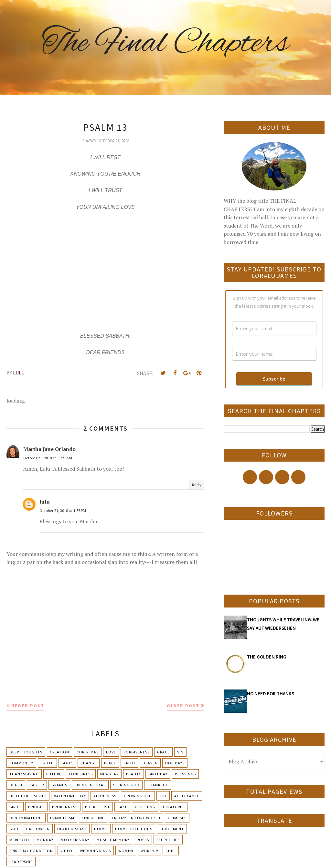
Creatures (174, 807)
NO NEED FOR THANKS (271, 694)
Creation (59, 752)
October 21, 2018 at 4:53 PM (63, 511)
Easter (37, 785)
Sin (180, 752)
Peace (110, 763)
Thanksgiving (24, 774)
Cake (122, 807)
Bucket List (97, 807)
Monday (45, 840)
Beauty (133, 774)
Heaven (150, 763)
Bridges (36, 807)
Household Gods (134, 829)
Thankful (158, 785)
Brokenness (65, 807)
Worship (149, 851)
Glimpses (177, 818)
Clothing (145, 807)
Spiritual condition (31, 851)
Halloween (38, 829)
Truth (47, 763)
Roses (143, 840)
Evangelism (62, 818)
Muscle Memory (113, 840)
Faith (129, 763)
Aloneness (105, 796)
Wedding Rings (95, 851)
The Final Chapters (165, 44)
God (14, 829)
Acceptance (187, 796)
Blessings (185, 774)
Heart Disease (72, 829)
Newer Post (28, 706)
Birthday (158, 774)
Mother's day (75, 840)
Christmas (88, 752)
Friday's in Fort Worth (136, 818)
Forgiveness (137, 752)
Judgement (172, 829)
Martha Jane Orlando (49, 449)
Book (67, 763)
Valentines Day (70, 796)
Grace (163, 752)
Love (111, 752)
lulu (45, 502)
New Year (109, 774)
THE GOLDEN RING (267, 657)
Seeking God (126, 785)
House (101, 829)
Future (54, 774)
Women (126, 851)
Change (89, 763)
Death (16, 785)
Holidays (175, 763)
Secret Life (168, 840)
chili (171, 851)
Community (21, 763)
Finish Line (93, 818)
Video (66, 851)
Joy (163, 796)
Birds (15, 807)
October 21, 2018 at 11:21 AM (48, 458)
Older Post (183, 706)
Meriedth (19, 840)
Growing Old (138, 796)
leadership (21, 862)
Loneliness (81, 774)
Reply (197, 485)
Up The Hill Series (28, 796)
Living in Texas (90, 785)
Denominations (26, 818)
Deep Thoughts (26, 752)
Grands (59, 785)
